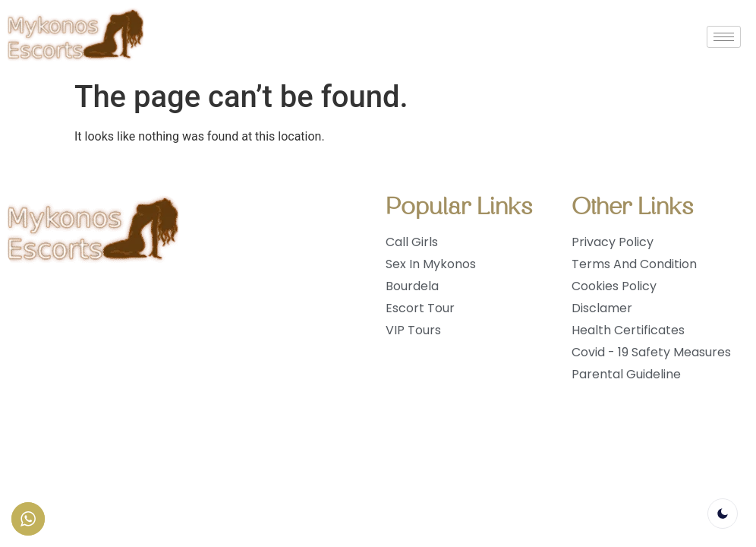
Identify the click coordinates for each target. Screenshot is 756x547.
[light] (723, 514)
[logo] (76, 36)
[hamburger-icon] (724, 37)
